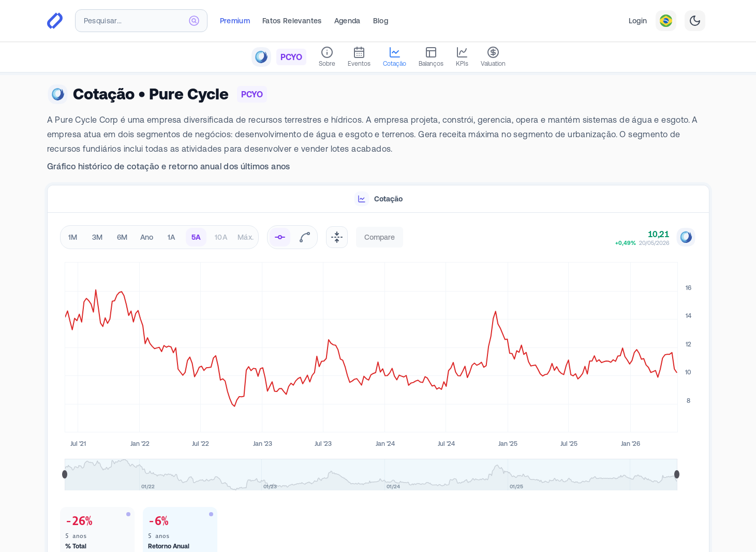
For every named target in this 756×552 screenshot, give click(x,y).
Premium (235, 21)
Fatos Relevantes (292, 21)
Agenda (347, 21)
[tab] (378, 199)
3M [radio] (98, 237)
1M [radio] (73, 237)
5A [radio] (196, 237)
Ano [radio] (147, 237)
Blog (381, 21)
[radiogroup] (159, 237)
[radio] (280, 237)
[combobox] (141, 21)
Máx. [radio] (246, 237)
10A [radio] (221, 237)
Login (638, 21)
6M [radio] (122, 237)
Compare (380, 237)
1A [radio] (172, 237)
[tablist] (378, 199)
